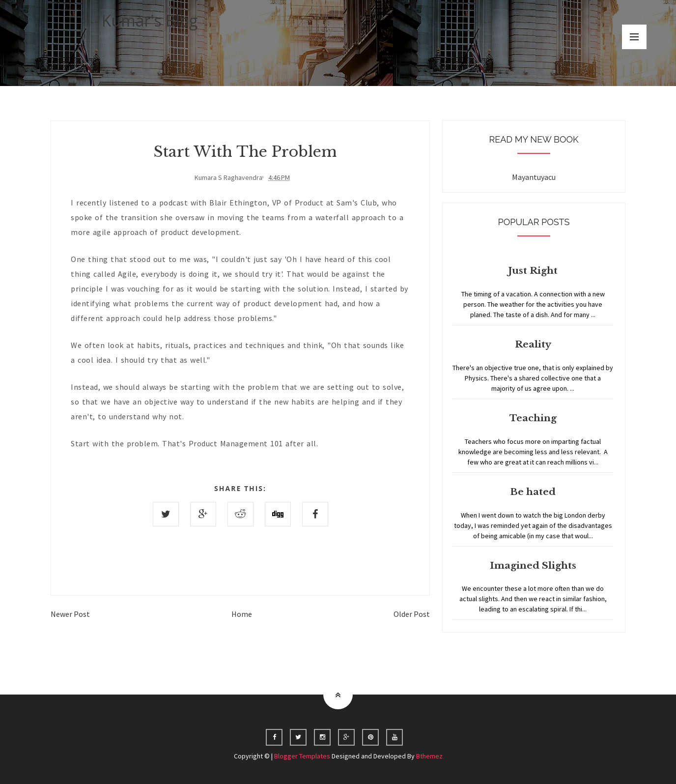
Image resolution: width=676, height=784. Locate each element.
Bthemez (429, 756)
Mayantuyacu (534, 177)
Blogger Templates (302, 756)
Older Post (412, 614)
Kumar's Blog (150, 20)
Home (242, 614)
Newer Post (70, 614)
